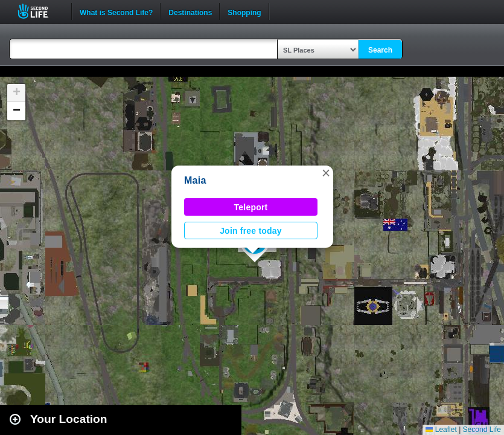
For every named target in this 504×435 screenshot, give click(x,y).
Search (380, 50)
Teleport (251, 207)
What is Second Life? (116, 11)
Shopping (244, 11)
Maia (195, 180)
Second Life (40, 11)
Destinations (190, 11)
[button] (326, 173)
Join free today (251, 231)
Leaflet (441, 430)
